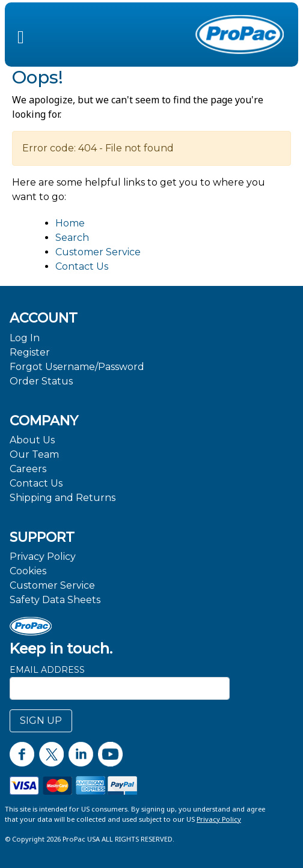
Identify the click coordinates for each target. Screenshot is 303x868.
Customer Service (98, 252)
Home (70, 223)
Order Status (41, 381)
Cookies (28, 571)
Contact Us (82, 266)
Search (72, 238)
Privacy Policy (43, 557)
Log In (25, 338)
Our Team (34, 454)
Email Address (47, 670)
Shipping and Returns (63, 498)
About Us (32, 440)
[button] (21, 34)
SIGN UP (41, 721)
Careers (28, 469)
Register (30, 352)
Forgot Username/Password (77, 367)
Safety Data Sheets (55, 600)
